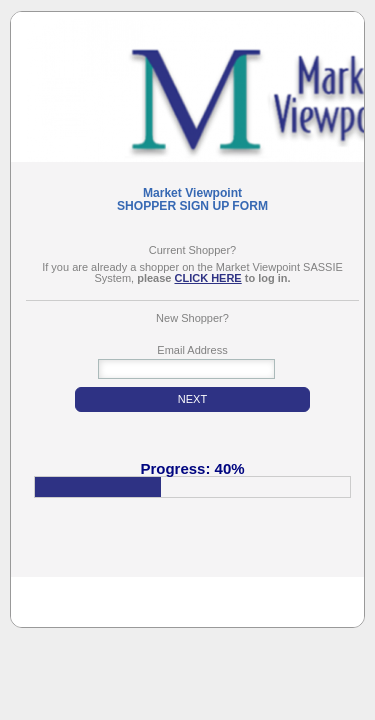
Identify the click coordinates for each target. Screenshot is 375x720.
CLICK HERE (207, 278)
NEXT (192, 399)
